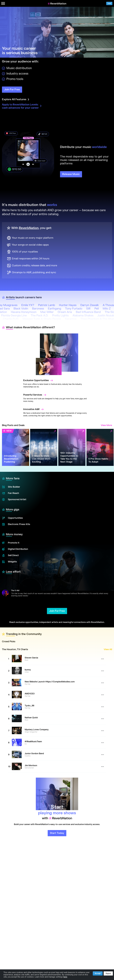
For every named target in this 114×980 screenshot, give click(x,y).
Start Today (57, 833)
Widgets (9, 562)
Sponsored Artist (14, 500)
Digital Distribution (15, 549)
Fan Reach (10, 493)
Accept (98, 973)
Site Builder (11, 487)
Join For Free (12, 90)
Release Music (71, 174)
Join (109, 3)
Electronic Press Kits (16, 524)
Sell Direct (10, 555)
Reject (108, 973)
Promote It (11, 543)
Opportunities (12, 518)
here (65, 977)
